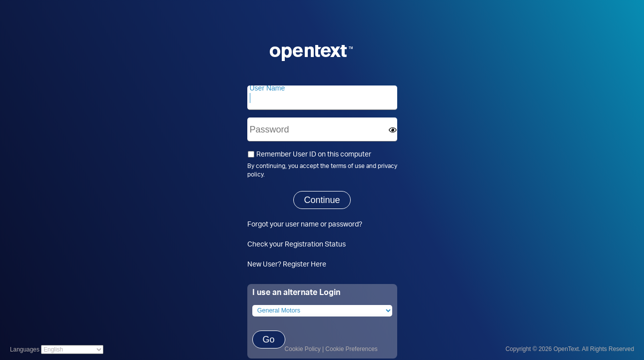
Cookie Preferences (351, 349)
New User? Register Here (287, 264)
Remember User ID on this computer (309, 154)
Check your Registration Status (297, 244)
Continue (322, 200)
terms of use (348, 166)
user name (302, 224)
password (343, 224)
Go (269, 339)
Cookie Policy (303, 349)
